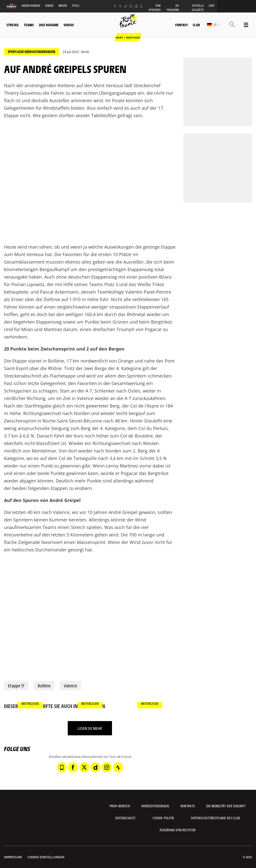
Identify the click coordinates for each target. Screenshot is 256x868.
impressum (13, 857)
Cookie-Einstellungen (46, 857)
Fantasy (181, 25)
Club (196, 25)
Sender (49, 6)
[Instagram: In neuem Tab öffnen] (131, 6)
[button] (213, 25)
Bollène (44, 686)
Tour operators (155, 8)
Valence (70, 686)
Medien (63, 6)
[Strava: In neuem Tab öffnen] (118, 767)
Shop (212, 6)
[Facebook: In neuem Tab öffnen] (115, 6)
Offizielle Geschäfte (198, 8)
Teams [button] (29, 25)
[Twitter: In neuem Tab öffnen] (120, 6)
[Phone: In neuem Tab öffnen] (141, 6)
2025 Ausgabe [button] (49, 25)
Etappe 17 (16, 686)
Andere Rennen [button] (31, 6)
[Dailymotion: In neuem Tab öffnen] (136, 6)
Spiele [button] (76, 6)
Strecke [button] (13, 25)
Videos (69, 25)
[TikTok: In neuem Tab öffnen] (126, 6)
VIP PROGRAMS (173, 8)
